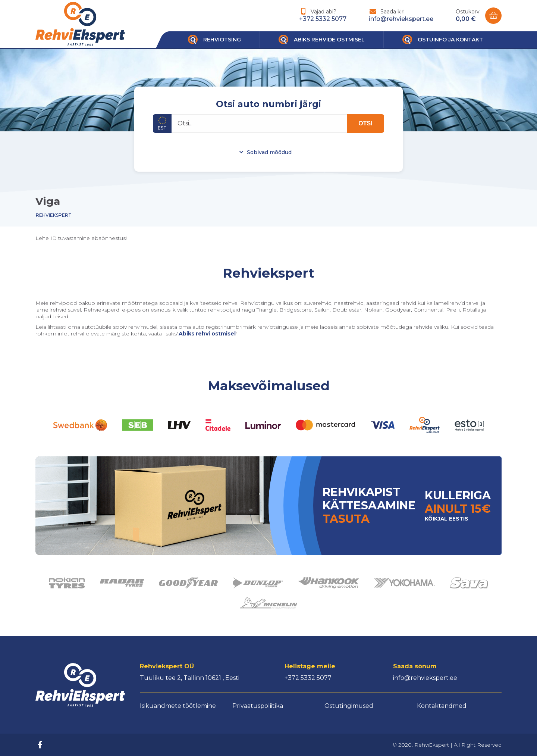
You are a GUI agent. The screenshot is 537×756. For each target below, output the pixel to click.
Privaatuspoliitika (258, 706)
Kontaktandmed (442, 706)
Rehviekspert (54, 215)
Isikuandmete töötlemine (178, 706)
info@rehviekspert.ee (401, 19)
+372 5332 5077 (323, 19)
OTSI (365, 123)
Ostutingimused (349, 706)
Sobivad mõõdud (269, 152)
